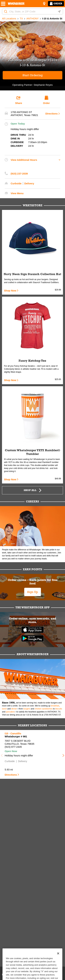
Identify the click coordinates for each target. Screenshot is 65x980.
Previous (2, 754)
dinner (14, 709)
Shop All (30, 490)
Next (63, 754)
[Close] (58, 958)
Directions (52, 114)
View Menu (17, 193)
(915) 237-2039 (19, 174)
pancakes (10, 712)
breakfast (55, 706)
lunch (4, 709)
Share (19, 100)
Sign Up (33, 592)
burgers (27, 709)
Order (56, 4)
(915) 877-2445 (13, 747)
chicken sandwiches (44, 709)
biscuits (59, 709)
